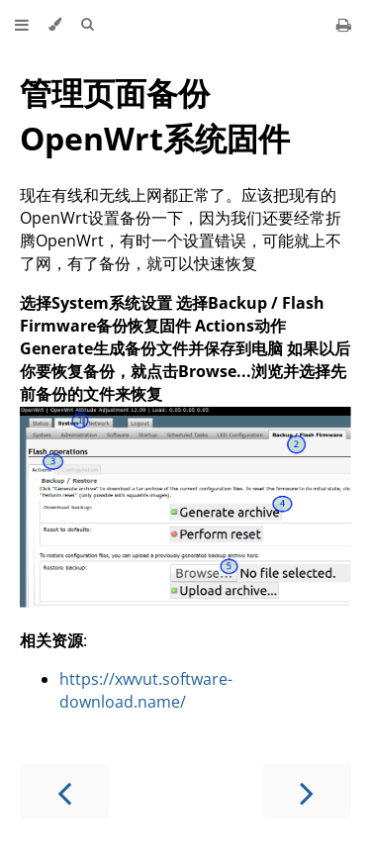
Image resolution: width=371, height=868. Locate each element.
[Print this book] (344, 25)
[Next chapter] (307, 791)
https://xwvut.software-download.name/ (146, 690)
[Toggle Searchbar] (87, 25)
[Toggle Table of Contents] (22, 25)
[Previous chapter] (64, 791)
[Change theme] (55, 25)
